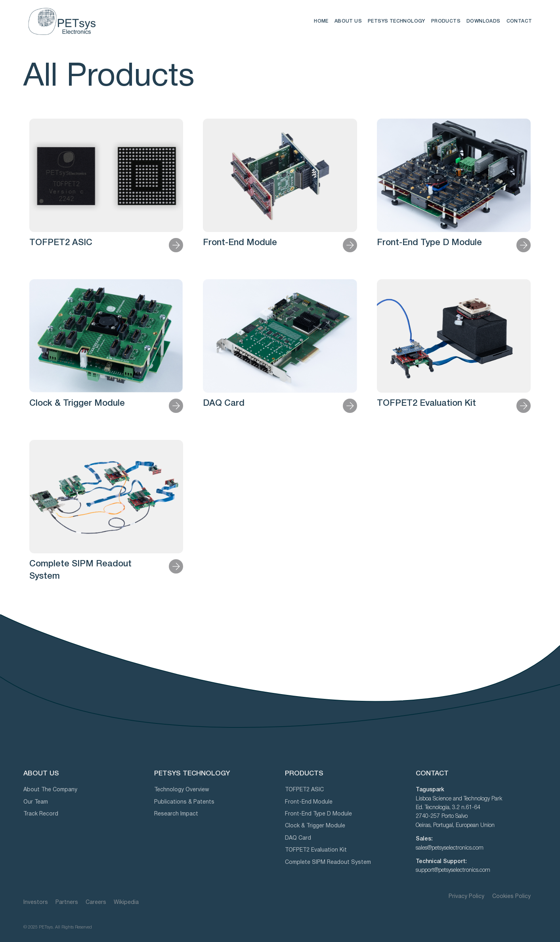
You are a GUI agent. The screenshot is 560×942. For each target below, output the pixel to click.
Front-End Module (240, 243)
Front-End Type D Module (429, 243)
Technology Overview (182, 790)
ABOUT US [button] (348, 21)
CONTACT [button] (519, 21)
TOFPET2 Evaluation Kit (426, 403)
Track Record (41, 814)
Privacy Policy (467, 897)
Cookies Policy (511, 897)
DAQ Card (224, 403)
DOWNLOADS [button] (484, 21)
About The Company (50, 790)
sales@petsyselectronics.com (450, 848)
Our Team (36, 802)
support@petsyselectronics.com (453, 870)
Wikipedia (126, 903)
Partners (67, 903)
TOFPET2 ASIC (61, 243)
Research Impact (176, 814)
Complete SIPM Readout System (328, 862)
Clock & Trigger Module (77, 403)
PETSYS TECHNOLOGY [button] (397, 21)
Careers (96, 903)
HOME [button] (321, 21)
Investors (36, 903)
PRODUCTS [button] (446, 21)
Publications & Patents (184, 802)
